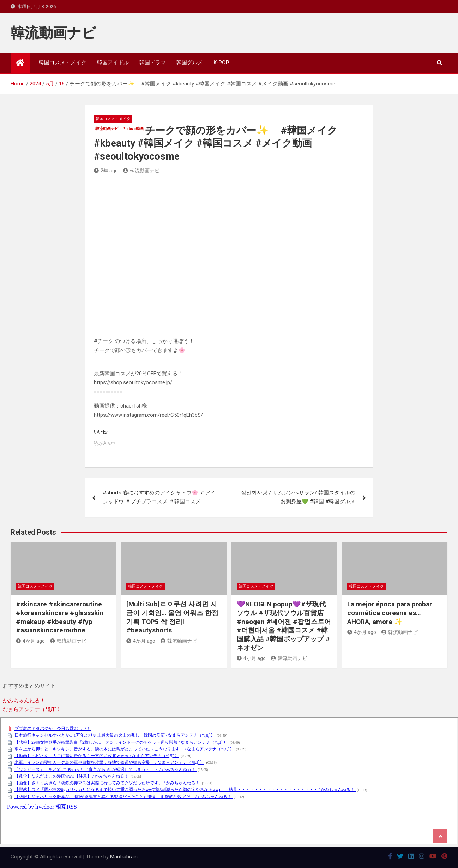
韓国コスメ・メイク (63, 63)
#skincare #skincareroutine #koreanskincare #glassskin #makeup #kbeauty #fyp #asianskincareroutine (60, 617)
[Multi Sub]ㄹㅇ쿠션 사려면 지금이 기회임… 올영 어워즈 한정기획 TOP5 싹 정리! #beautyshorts (172, 617)
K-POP (221, 63)
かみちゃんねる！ (24, 701)
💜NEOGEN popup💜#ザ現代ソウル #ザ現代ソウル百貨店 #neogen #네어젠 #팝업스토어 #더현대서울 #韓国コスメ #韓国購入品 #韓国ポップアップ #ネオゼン (284, 626)
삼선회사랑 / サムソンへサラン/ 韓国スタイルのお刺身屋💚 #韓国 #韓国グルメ (298, 497)
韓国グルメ (190, 63)
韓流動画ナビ (53, 33)
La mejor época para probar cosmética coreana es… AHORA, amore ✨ (390, 613)
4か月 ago (30, 641)
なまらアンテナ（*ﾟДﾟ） (33, 709)
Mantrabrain (124, 857)
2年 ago (106, 171)
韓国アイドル (113, 63)
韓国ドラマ (153, 63)
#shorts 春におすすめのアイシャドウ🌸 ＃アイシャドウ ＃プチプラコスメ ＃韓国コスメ (159, 497)
